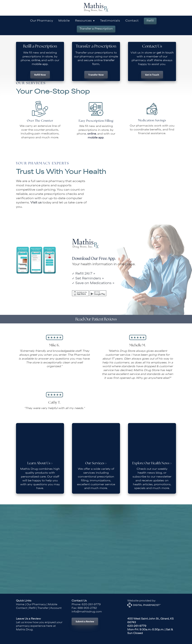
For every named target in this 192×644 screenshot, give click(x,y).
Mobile (64, 21)
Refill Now (40, 75)
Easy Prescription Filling (96, 121)
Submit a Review (85, 621)
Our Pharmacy (42, 21)
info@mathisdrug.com (87, 612)
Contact (132, 21)
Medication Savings (152, 121)
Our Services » (96, 463)
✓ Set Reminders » (88, 279)
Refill (150, 21)
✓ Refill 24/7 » (84, 274)
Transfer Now (96, 75)
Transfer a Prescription (96, 29)
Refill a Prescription (40, 46)
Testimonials (110, 21)
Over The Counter (40, 121)
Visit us (36, 203)
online (35, 61)
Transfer (43, 608)
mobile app (40, 64)
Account (56, 608)
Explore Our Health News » (152, 463)
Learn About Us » (40, 463)
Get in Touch (152, 75)
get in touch (165, 53)
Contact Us (152, 46)
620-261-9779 (91, 605)
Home (20, 605)
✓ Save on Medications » (93, 283)
